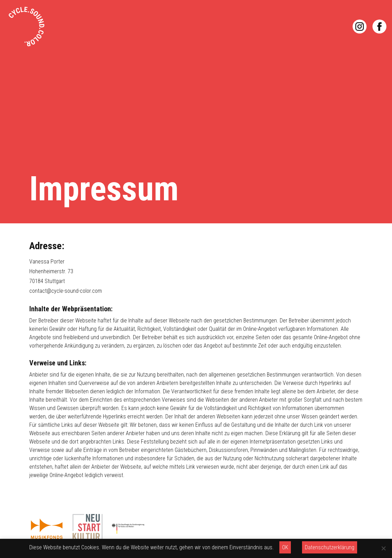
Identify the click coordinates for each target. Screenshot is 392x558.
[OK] (383, 548)
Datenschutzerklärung (330, 547)
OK (285, 547)
